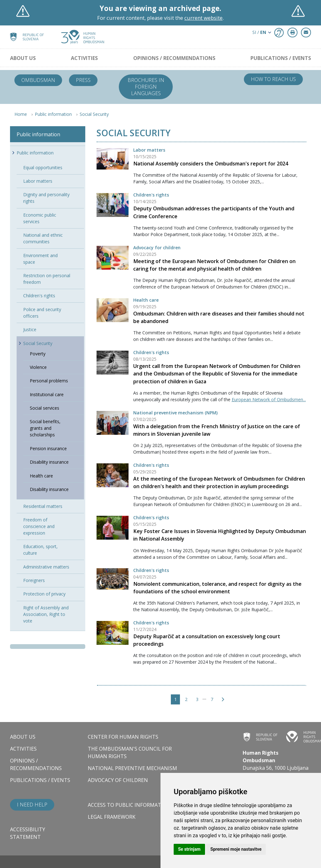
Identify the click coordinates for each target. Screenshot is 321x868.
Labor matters (149, 150)
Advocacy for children (157, 248)
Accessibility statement (28, 833)
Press (83, 80)
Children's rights (151, 195)
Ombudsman (38, 80)
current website (203, 18)
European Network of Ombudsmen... (269, 399)
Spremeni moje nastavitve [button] (236, 849)
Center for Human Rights (123, 737)
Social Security (94, 114)
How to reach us (273, 79)
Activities (84, 58)
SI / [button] (259, 32)
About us (23, 58)
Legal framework (112, 817)
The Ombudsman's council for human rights (130, 752)
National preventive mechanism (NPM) (175, 413)
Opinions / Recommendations (174, 58)
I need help (32, 805)
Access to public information (129, 805)
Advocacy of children (118, 780)
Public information (53, 114)
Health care (146, 300)
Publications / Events (281, 58)
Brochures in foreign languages (146, 87)
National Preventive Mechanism (132, 768)
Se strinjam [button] (189, 849)
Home (21, 114)
